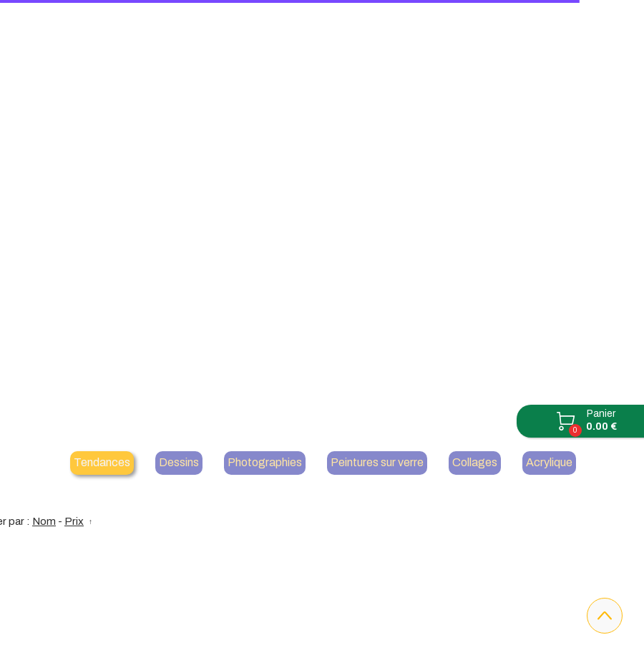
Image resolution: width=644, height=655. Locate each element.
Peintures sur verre (377, 462)
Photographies (265, 462)
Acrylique (549, 462)
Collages (475, 462)
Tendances (102, 462)
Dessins (179, 462)
